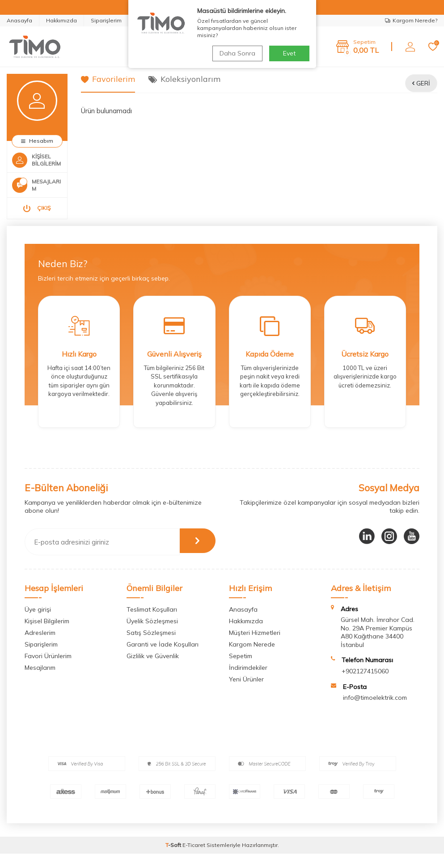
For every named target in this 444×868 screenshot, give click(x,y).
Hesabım (37, 141)
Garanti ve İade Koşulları (163, 659)
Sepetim (241, 670)
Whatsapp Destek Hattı (170, 20)
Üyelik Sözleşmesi (152, 635)
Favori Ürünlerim (48, 670)
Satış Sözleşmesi (151, 647)
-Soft (174, 859)
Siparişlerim (106, 20)
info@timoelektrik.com (375, 712)
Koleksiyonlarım (184, 79)
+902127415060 (365, 685)
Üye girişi (38, 624)
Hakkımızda (61, 20)
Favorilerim (108, 79)
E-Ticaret (194, 859)
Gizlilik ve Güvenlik (153, 670)
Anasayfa (19, 20)
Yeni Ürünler (246, 694)
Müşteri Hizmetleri (255, 647)
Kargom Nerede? (411, 20)
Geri (421, 83)
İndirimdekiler (248, 682)
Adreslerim (40, 647)
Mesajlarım (40, 682)
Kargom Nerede (252, 659)
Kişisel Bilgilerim (47, 635)
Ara (273, 46)
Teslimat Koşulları (152, 624)
